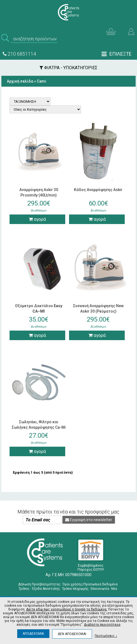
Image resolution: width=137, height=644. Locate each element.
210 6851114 (19, 54)
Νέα (114, 589)
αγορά (37, 219)
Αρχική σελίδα (20, 81)
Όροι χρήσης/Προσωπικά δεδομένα (90, 584)
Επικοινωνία (100, 589)
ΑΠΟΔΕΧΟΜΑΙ (33, 634)
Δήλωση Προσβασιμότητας (39, 584)
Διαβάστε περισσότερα (102, 625)
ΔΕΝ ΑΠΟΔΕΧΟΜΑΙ (72, 634)
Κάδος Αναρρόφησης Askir (98, 190)
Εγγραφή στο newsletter (89, 520)
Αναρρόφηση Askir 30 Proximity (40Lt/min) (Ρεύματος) (39, 195)
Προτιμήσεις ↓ (106, 636)
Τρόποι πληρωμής (75, 589)
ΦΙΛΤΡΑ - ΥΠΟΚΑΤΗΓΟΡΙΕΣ (68, 68)
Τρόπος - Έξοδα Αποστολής (39, 589)
